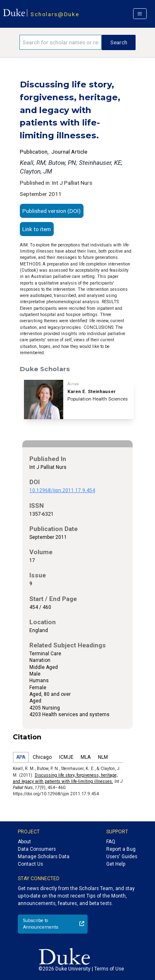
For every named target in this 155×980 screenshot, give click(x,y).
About (24, 842)
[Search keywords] (61, 42)
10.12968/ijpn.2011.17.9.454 (62, 490)
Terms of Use (109, 969)
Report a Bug (121, 849)
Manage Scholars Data (44, 857)
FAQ (111, 842)
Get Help (116, 864)
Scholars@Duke (55, 14)
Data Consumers (37, 849)
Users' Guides (122, 857)
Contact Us (30, 864)
